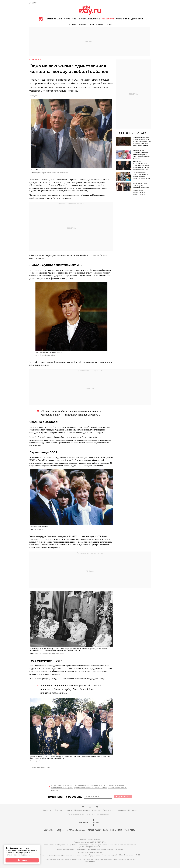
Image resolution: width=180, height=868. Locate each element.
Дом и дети (137, 19)
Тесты (91, 25)
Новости (82, 25)
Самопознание (55, 19)
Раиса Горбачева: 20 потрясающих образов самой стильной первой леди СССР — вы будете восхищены (71, 464)
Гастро (109, 25)
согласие (9, 855)
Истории (72, 25)
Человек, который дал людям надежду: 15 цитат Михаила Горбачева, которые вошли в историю (68, 189)
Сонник (100, 25)
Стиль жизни (123, 19)
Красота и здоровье (90, 19)
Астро (67, 19)
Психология (108, 19)
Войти (34, 3)
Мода (75, 19)
